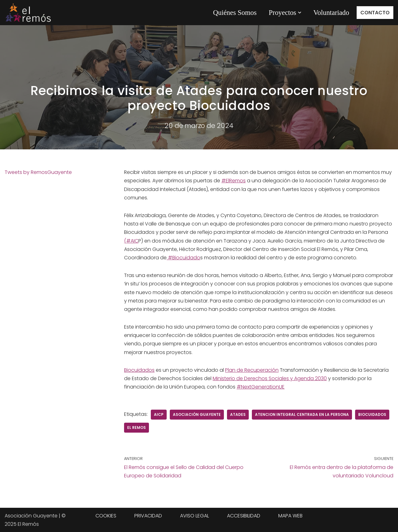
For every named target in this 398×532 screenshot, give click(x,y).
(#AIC (131, 241)
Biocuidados (139, 370)
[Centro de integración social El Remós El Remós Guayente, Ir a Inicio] (28, 13)
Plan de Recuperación (252, 370)
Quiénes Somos (235, 13)
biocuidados (372, 414)
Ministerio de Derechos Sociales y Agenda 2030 (270, 378)
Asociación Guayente (197, 414)
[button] (300, 13)
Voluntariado (331, 13)
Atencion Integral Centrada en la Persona (302, 414)
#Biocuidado (183, 258)
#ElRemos (234, 181)
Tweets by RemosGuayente (38, 172)
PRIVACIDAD (148, 516)
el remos (137, 427)
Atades (238, 414)
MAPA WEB (290, 516)
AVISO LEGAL (194, 516)
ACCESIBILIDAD (244, 516)
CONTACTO (375, 13)
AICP (159, 414)
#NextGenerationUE (261, 387)
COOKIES (106, 516)
